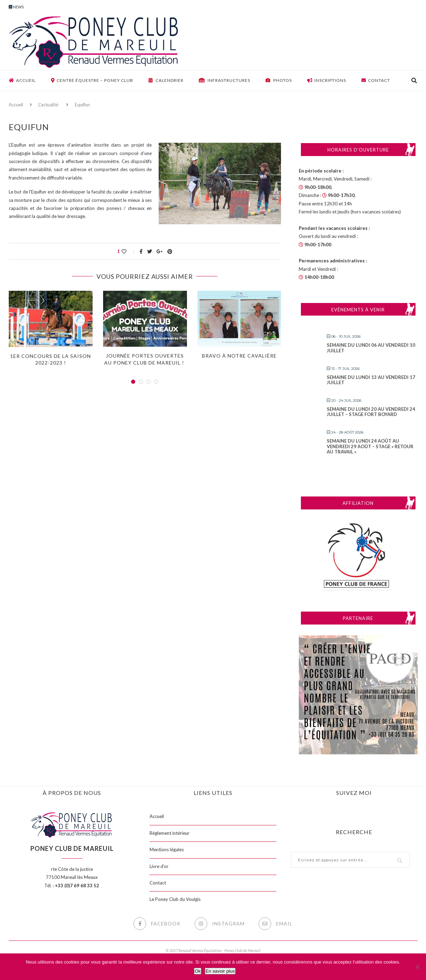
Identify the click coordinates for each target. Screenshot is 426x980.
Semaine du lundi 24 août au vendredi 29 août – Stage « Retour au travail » (370, 446)
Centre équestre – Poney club (92, 80)
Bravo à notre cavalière (239, 356)
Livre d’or (159, 866)
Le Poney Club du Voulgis (175, 899)
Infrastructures (225, 80)
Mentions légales (167, 849)
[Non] (417, 967)
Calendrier (166, 80)
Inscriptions (327, 80)
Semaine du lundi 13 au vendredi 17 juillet (371, 380)
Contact (376, 80)
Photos (279, 80)
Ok (198, 971)
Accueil (22, 80)
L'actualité (48, 105)
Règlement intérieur (169, 833)
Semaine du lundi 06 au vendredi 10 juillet (371, 348)
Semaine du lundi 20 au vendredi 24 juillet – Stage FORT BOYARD (371, 412)
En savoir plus (220, 971)
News (16, 7)
